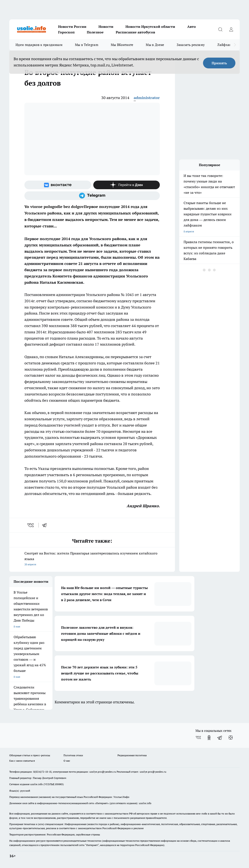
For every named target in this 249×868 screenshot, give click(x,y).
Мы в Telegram (87, 45)
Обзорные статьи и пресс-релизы (30, 755)
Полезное (95, 32)
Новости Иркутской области (150, 27)
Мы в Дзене (155, 45)
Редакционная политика (132, 755)
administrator (147, 98)
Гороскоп (66, 32)
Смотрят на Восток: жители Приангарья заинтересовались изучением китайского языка (92, 559)
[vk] (31, 525)
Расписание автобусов (135, 32)
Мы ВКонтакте (122, 45)
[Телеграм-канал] (92, 196)
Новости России (72, 27)
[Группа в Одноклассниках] (209, 738)
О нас (67, 761)
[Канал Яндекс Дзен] (127, 185)
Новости (106, 27)
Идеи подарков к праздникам (39, 45)
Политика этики (73, 755)
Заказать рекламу (191, 45)
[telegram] (46, 525)
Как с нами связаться (22, 761)
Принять (219, 63)
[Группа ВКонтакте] (58, 185)
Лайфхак (224, 45)
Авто (192, 27)
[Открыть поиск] (220, 29)
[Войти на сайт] (231, 29)
